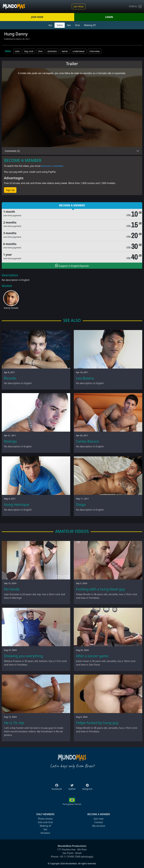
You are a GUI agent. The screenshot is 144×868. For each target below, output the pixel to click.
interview (95, 51)
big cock (29, 51)
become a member (52, 166)
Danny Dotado (11, 308)
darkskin (52, 51)
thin (40, 51)
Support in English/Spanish (72, 266)
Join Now (79, 7)
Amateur (45, 833)
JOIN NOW (37, 17)
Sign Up (10, 190)
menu (136, 7)
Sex (69, 25)
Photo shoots (45, 819)
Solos (60, 25)
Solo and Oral (45, 822)
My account (99, 826)
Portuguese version (72, 804)
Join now (99, 819)
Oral (77, 25)
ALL (50, 25)
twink (65, 51)
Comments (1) (12, 151)
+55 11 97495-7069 (70, 857)
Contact (99, 822)
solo (17, 51)
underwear (79, 51)
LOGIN (109, 17)
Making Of (90, 25)
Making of (45, 826)
